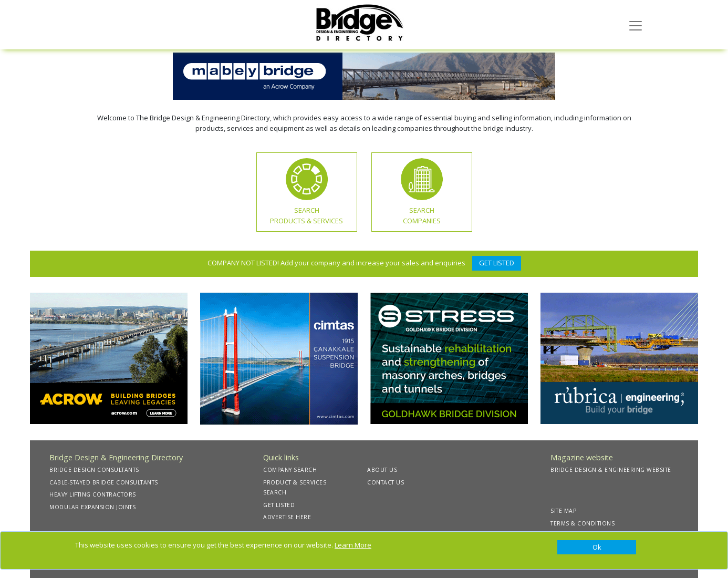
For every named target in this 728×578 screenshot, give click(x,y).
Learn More (353, 545)
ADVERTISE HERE (287, 517)
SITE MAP (563, 511)
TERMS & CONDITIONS (583, 523)
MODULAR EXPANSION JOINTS (92, 507)
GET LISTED (497, 263)
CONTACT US (386, 482)
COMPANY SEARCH (290, 470)
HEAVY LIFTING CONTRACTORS (93, 494)
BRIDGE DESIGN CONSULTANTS (94, 470)
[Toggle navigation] (636, 25)
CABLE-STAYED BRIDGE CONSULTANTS (104, 482)
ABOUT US (382, 470)
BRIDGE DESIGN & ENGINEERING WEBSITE (611, 470)
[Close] (597, 548)
